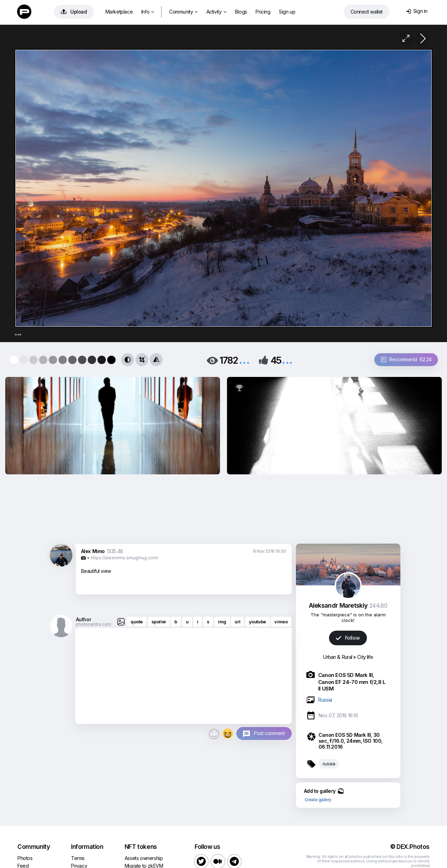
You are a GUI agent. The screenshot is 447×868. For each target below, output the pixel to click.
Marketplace (119, 12)
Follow (348, 638)
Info (148, 12)
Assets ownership (144, 858)
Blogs (241, 12)
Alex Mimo (93, 551)
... (244, 360)
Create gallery (318, 800)
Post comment (269, 733)
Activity (216, 12)
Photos (25, 858)
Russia (325, 700)
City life (365, 657)
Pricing (263, 12)
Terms (78, 858)
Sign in (417, 11)
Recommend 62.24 (406, 359)
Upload (74, 12)
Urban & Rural (337, 657)
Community (183, 12)
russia (329, 764)
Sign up (287, 12)
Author (84, 619)
